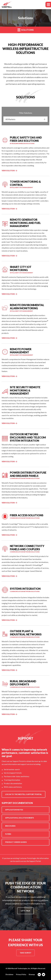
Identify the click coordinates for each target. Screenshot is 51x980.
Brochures (10, 826)
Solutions (26, 30)
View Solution (8, 171)
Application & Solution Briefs (20, 818)
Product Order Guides (16, 842)
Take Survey (25, 953)
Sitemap (32, 974)
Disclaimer (9, 974)
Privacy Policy (21, 974)
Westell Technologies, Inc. (21, 968)
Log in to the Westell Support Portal (23, 794)
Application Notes (14, 810)
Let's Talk (25, 911)
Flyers (8, 834)
